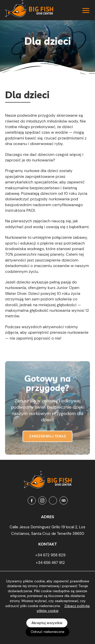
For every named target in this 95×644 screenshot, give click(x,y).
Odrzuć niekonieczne (48, 632)
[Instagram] (42, 500)
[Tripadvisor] (64, 500)
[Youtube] (53, 500)
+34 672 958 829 (50, 555)
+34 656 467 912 (50, 563)
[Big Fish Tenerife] (48, 478)
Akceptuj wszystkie (47, 623)
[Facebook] (32, 500)
